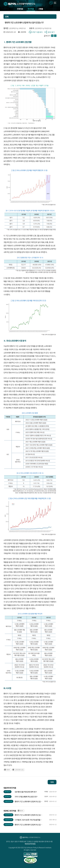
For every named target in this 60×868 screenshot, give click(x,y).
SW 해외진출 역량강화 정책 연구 (26, 792)
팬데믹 (8, 770)
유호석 (32, 28)
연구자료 (31, 9)
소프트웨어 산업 (19, 770)
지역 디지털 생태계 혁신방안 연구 (26, 797)
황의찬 (6, 28)
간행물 (41, 9)
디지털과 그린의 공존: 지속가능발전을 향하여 (27, 820)
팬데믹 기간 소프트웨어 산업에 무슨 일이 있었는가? (28, 802)
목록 (52, 782)
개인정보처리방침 (30, 844)
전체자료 (20, 9)
